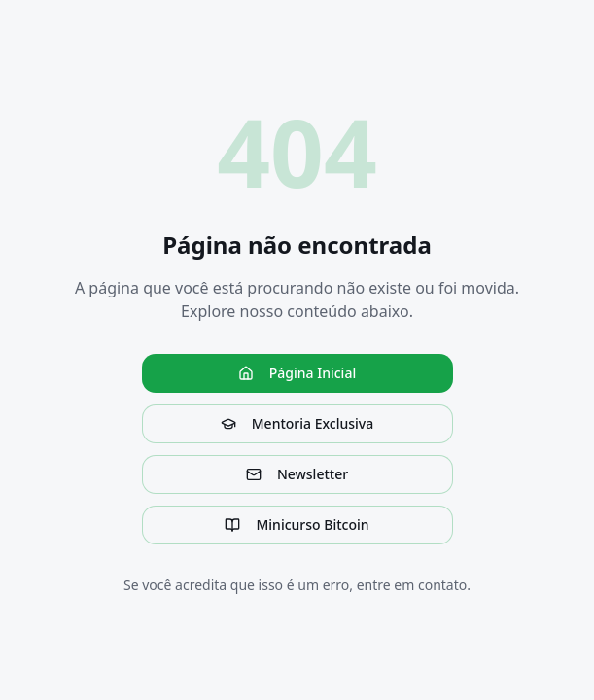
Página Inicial (297, 373)
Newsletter (297, 474)
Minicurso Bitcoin (297, 525)
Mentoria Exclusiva (297, 423)
